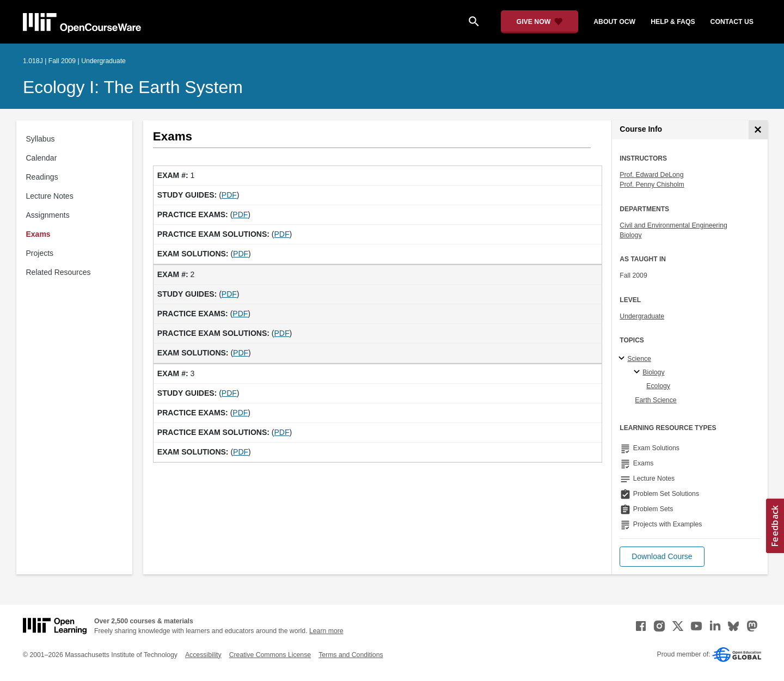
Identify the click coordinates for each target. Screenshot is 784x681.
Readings (42, 177)
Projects (40, 253)
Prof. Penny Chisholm (652, 185)
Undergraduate (642, 316)
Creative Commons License (270, 655)
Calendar (42, 158)
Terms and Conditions (351, 655)
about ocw (614, 22)
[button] (662, 557)
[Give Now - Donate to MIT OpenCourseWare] (540, 22)
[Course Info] (758, 130)
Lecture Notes (50, 196)
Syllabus (41, 139)
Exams (38, 234)
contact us (732, 22)
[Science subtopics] (623, 359)
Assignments (48, 215)
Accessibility (203, 655)
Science (639, 359)
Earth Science (656, 400)
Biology (630, 235)
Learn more (326, 631)
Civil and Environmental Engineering (673, 225)
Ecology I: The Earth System (133, 87)
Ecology (658, 386)
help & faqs (673, 22)
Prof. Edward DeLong (651, 175)
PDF (229, 195)
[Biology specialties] (638, 372)
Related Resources (59, 272)
